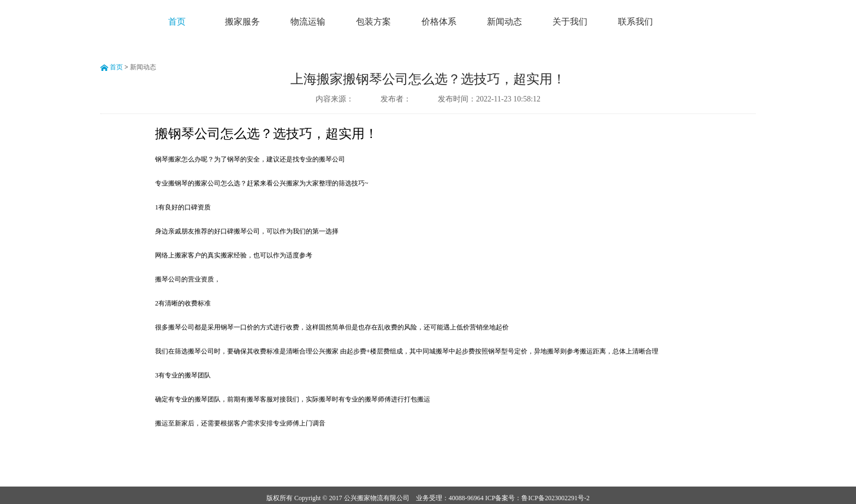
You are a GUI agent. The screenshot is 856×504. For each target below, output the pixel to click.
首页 (177, 22)
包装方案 (373, 22)
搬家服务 (242, 22)
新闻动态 (504, 22)
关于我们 (570, 22)
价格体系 (439, 22)
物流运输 (308, 22)
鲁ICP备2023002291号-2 (555, 498)
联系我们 (635, 22)
